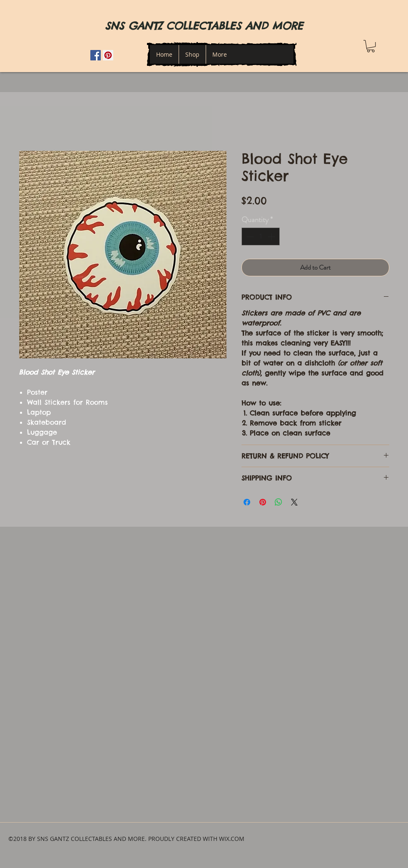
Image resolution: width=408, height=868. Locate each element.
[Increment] (272, 236)
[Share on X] (294, 502)
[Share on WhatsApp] (279, 502)
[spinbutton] (261, 236)
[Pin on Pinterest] (263, 502)
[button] (371, 46)
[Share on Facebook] (247, 502)
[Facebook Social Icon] (96, 55)
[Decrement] (249, 236)
